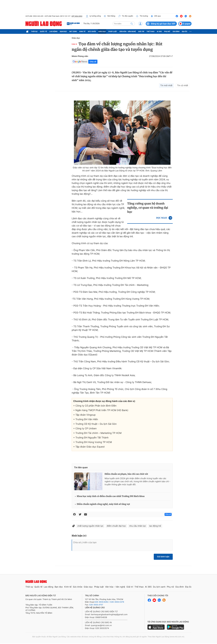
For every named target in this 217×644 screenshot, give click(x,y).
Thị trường (142, 16)
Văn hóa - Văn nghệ (128, 31)
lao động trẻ (155, 526)
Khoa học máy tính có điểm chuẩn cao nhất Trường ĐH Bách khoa (111, 496)
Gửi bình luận (163, 557)
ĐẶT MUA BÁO (77, 16)
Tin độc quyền (125, 16)
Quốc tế (43, 31)
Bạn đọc (63, 31)
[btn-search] (132, 24)
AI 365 (159, 31)
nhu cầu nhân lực (138, 526)
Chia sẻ (93, 62)
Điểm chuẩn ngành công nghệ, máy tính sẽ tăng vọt (103, 504)
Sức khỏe (92, 31)
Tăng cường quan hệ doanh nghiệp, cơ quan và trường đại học (148, 208)
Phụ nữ (167, 31)
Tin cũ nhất (183, 85)
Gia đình (176, 31)
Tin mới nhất (166, 85)
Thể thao (151, 31)
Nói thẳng (109, 16)
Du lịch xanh (159, 587)
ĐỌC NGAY (162, 218)
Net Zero (73, 31)
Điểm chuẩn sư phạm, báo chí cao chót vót (126, 474)
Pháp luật (113, 31)
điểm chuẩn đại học (116, 526)
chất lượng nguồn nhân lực (90, 526)
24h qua (156, 16)
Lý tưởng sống (93, 16)
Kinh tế (82, 31)
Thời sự (34, 31)
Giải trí (141, 31)
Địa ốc (185, 31)
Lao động (53, 31)
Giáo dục (102, 31)
